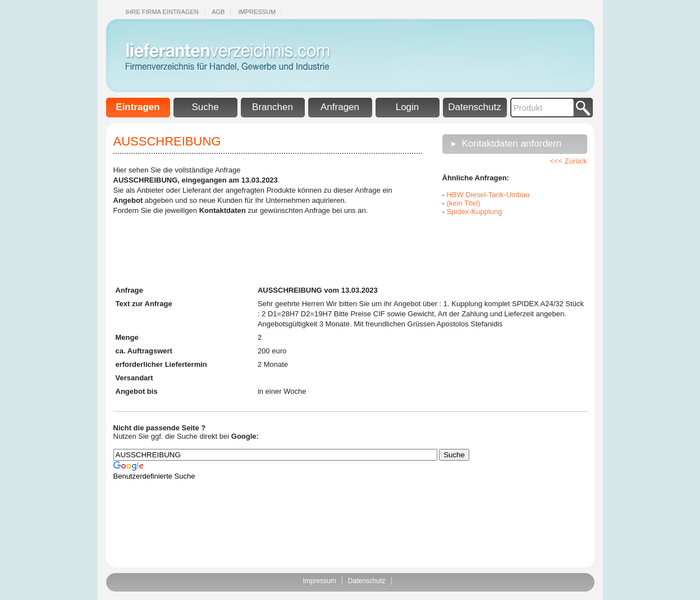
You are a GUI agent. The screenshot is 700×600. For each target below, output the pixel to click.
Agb (218, 12)
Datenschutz (475, 107)
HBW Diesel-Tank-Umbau (488, 195)
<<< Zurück (568, 161)
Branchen (273, 107)
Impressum (257, 12)
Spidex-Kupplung (474, 212)
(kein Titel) (463, 203)
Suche (205, 107)
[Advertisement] (498, 249)
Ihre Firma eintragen (162, 12)
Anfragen (340, 107)
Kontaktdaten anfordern (512, 144)
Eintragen (138, 107)
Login (408, 107)
